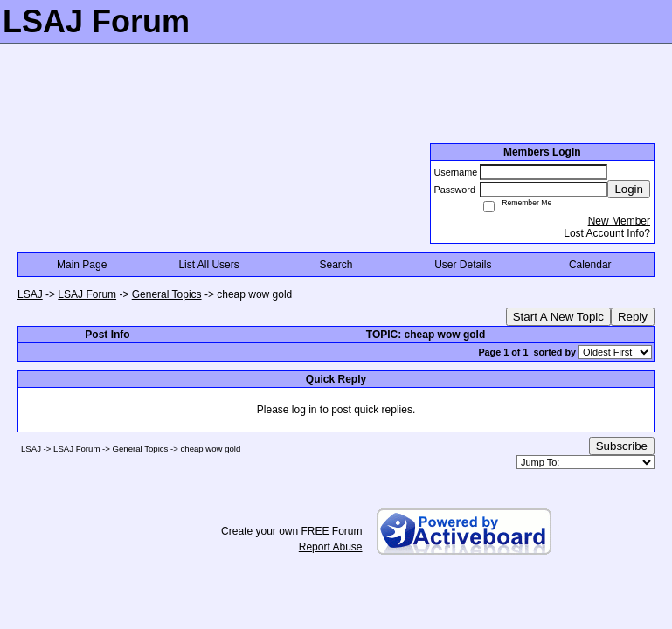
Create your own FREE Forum (291, 531)
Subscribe (622, 446)
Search (336, 265)
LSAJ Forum (87, 294)
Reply (633, 317)
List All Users (208, 265)
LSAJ (30, 294)
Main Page (82, 265)
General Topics (167, 294)
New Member (619, 221)
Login (629, 189)
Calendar (590, 265)
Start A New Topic (558, 317)
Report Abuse (331, 547)
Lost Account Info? (607, 233)
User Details (463, 265)
